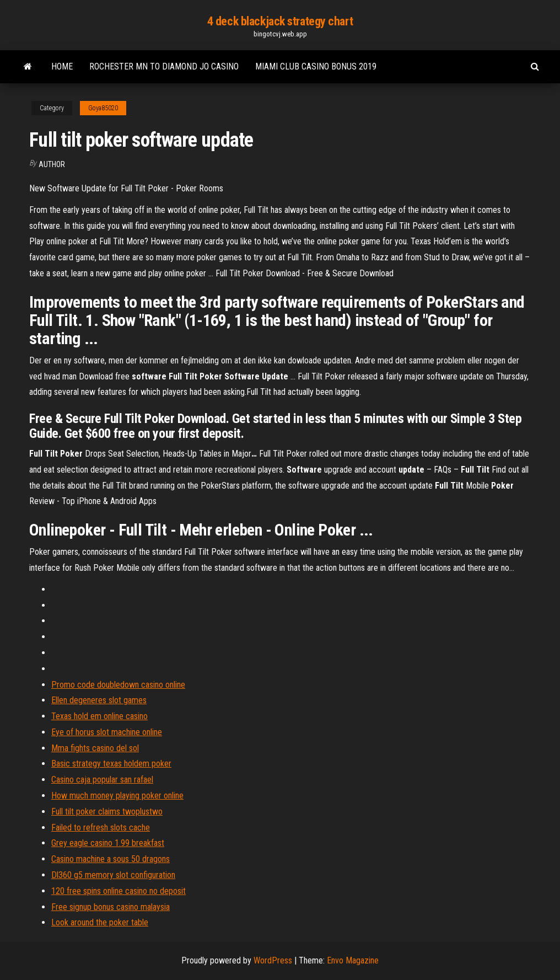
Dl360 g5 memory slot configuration (113, 875)
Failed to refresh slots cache (101, 828)
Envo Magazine (353, 960)
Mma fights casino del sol (95, 748)
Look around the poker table (100, 922)
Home (62, 66)
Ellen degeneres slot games (99, 700)
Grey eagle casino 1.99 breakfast (108, 843)
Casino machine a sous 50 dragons (111, 859)
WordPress (273, 960)
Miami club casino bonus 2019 (316, 66)
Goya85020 (103, 108)
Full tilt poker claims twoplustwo (107, 812)
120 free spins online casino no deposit (119, 891)
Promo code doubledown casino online (118, 685)
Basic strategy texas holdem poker (111, 764)
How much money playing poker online (117, 796)
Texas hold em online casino (99, 716)
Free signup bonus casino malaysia (111, 907)
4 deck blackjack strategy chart (280, 21)
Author (52, 164)
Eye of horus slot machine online (107, 732)
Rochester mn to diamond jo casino (164, 66)
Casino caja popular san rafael (102, 780)
